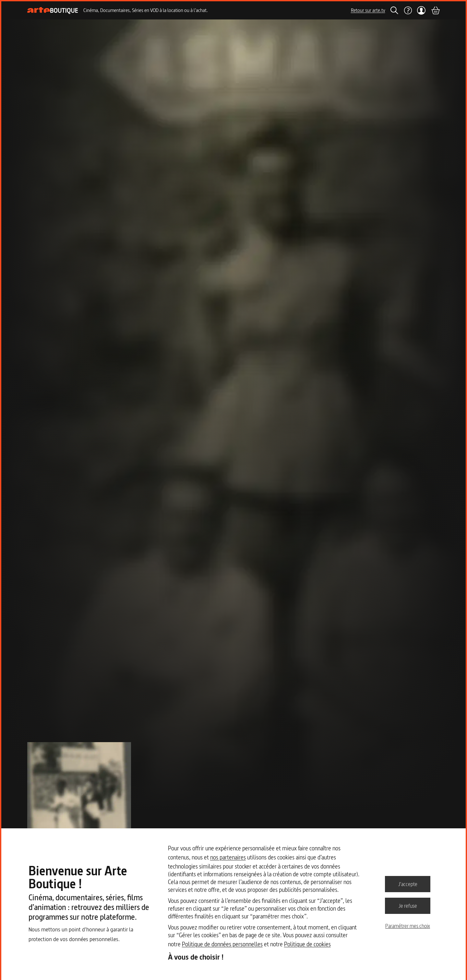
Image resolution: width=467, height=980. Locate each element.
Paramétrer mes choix (408, 926)
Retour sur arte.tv (368, 10)
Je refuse (408, 905)
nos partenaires (228, 857)
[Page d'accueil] (53, 11)
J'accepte (408, 884)
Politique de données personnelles (222, 944)
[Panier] (435, 10)
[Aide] (408, 10)
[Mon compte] (421, 10)
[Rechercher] (394, 10)
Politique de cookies (307, 944)
